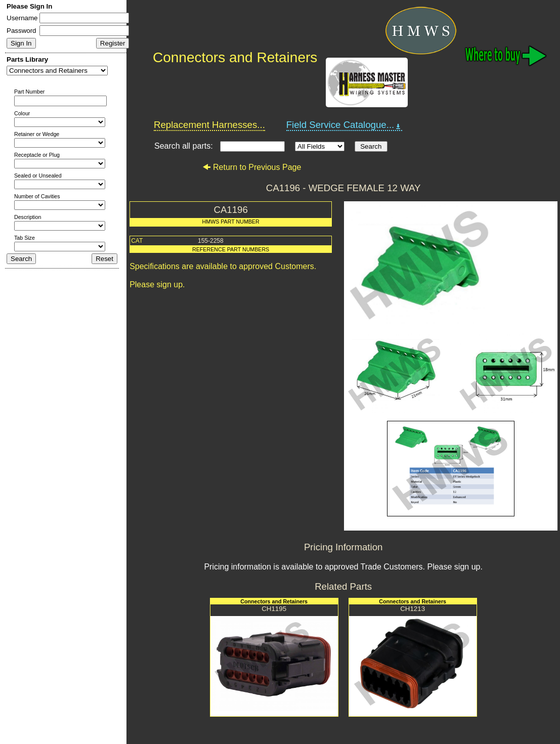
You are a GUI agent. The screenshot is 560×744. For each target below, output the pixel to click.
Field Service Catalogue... (344, 125)
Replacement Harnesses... (209, 125)
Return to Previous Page (252, 167)
